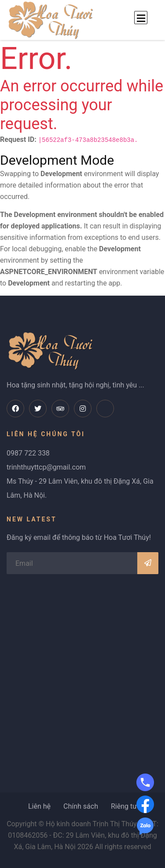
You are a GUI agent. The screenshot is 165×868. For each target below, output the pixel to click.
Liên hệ (39, 806)
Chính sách (81, 806)
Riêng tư (124, 806)
